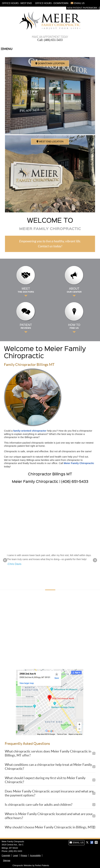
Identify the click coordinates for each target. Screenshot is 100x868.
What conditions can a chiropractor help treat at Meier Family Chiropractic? (48, 767)
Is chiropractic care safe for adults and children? (39, 805)
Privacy (24, 856)
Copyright (6, 856)
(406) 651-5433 (56, 8)
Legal (15, 856)
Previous (5, 560)
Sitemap (7, 861)
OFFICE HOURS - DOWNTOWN (52, 3)
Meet (26, 290)
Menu (7, 49)
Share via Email (97, 842)
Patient (26, 326)
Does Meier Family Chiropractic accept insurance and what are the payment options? (49, 793)
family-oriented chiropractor (30, 431)
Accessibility (35, 856)
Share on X (88, 842)
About (74, 290)
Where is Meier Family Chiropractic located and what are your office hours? (49, 816)
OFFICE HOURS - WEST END (17, 3)
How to (74, 326)
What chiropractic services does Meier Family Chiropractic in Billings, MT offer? (48, 753)
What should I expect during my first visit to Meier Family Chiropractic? (45, 780)
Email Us (78, 3)
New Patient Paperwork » (83, 8)
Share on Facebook (92, 842)
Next (95, 560)
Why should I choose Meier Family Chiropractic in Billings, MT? (49, 827)
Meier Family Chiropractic (79, 463)
